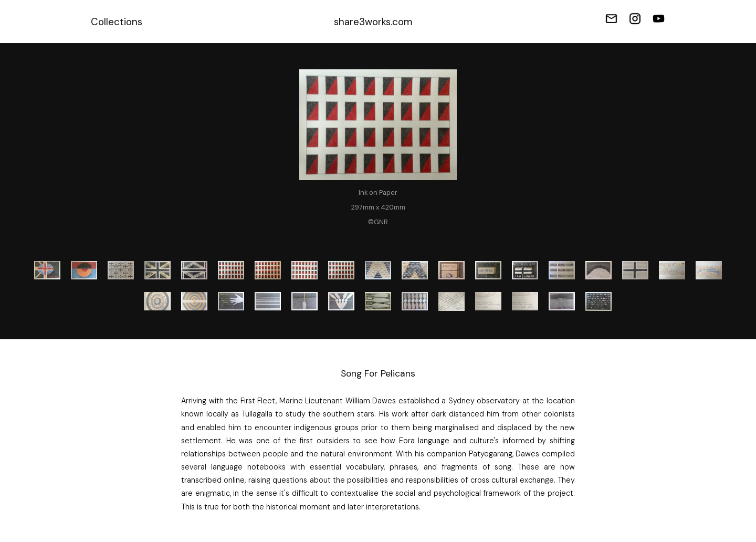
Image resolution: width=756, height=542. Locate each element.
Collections (117, 22)
